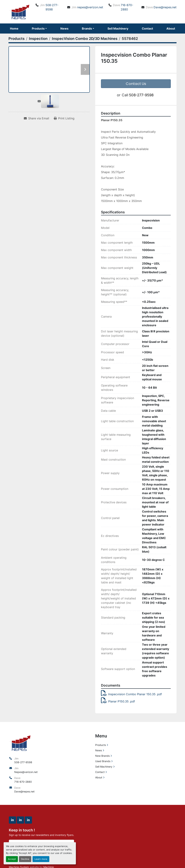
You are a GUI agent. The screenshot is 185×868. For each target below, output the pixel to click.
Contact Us (136, 84)
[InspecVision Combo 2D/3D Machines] (85, 39)
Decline (25, 859)
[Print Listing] (64, 118)
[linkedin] (12, 820)
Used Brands (103, 761)
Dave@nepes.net (165, 7)
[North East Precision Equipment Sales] (20, 743)
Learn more (41, 859)
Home (14, 28)
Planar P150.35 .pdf (118, 701)
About (171, 28)
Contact (147, 28)
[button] (39, 28)
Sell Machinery (118, 28)
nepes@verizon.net (90, 7)
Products (38, 28)
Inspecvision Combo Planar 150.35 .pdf (131, 694)
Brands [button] (87, 28)
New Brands (102, 756)
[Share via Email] (36, 118)
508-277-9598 (52, 7)
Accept (12, 859)
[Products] (17, 39)
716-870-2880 (127, 7)
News (64, 28)
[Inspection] (38, 39)
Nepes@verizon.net (26, 772)
